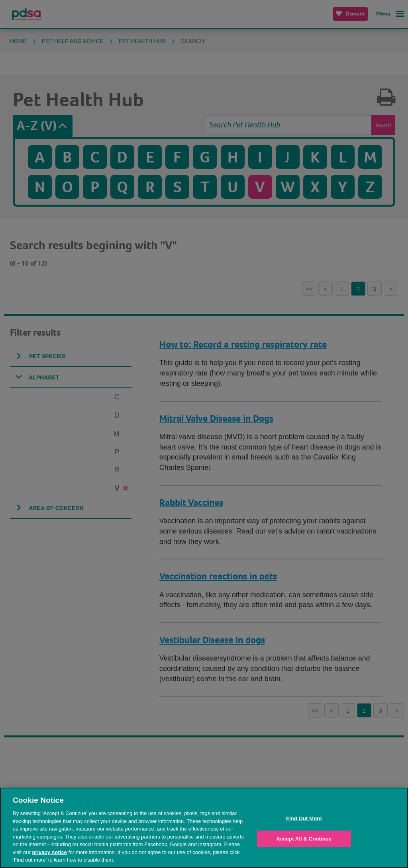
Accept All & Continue (304, 839)
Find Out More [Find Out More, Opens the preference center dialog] (304, 818)
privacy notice (49, 852)
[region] (204, 828)
